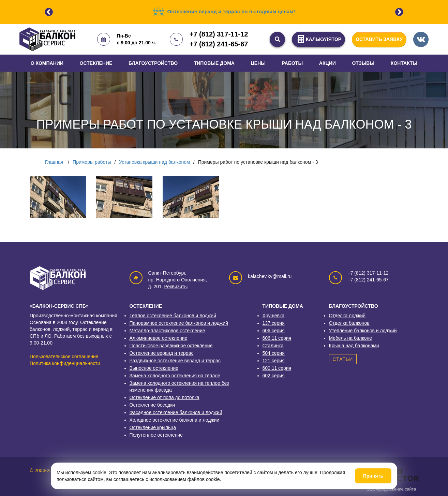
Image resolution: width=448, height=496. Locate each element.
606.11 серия (277, 338)
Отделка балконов (349, 323)
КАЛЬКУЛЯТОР (318, 39)
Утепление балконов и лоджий (363, 331)
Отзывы (363, 63)
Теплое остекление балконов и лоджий (173, 316)
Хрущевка (274, 316)
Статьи (343, 359)
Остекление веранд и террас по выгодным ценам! (231, 11)
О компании (47, 63)
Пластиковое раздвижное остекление (171, 346)
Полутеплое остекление (156, 435)
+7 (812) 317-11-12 (219, 34)
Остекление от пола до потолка (165, 397)
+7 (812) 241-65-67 (219, 44)
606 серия (274, 331)
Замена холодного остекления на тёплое (175, 376)
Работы (292, 63)
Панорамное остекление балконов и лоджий (179, 323)
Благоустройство (153, 63)
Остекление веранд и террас (162, 353)
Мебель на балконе (351, 338)
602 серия (274, 376)
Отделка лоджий (347, 316)
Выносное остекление (154, 368)
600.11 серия (277, 368)
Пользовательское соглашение (64, 356)
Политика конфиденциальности (65, 363)
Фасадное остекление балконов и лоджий (176, 412)
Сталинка (273, 346)
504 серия (274, 353)
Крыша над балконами (354, 346)
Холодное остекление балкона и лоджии (175, 420)
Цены (258, 63)
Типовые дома (214, 63)
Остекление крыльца (153, 427)
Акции (327, 63)
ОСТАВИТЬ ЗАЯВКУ (379, 39)
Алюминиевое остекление (159, 338)
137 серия (274, 323)
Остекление (96, 63)
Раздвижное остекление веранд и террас (175, 361)
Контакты (404, 63)
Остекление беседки (152, 405)
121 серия (274, 361)
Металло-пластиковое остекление (167, 331)
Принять (373, 476)
